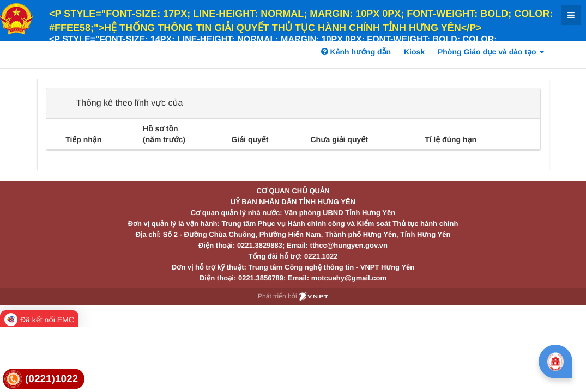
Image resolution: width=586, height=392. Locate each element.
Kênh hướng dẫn (356, 52)
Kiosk (414, 52)
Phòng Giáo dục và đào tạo (491, 52)
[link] (44, 379)
